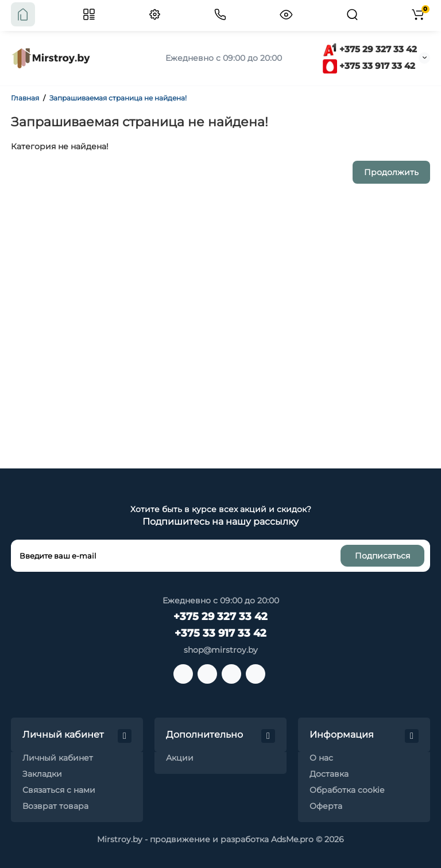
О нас (321, 758)
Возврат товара (55, 806)
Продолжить (391, 172)
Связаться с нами (59, 790)
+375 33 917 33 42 (369, 66)
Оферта (326, 806)
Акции (180, 758)
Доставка (329, 774)
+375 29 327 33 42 (370, 49)
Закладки (42, 774)
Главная (25, 98)
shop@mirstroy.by (221, 650)
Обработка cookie (347, 790)
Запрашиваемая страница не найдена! (118, 98)
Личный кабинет (58, 758)
